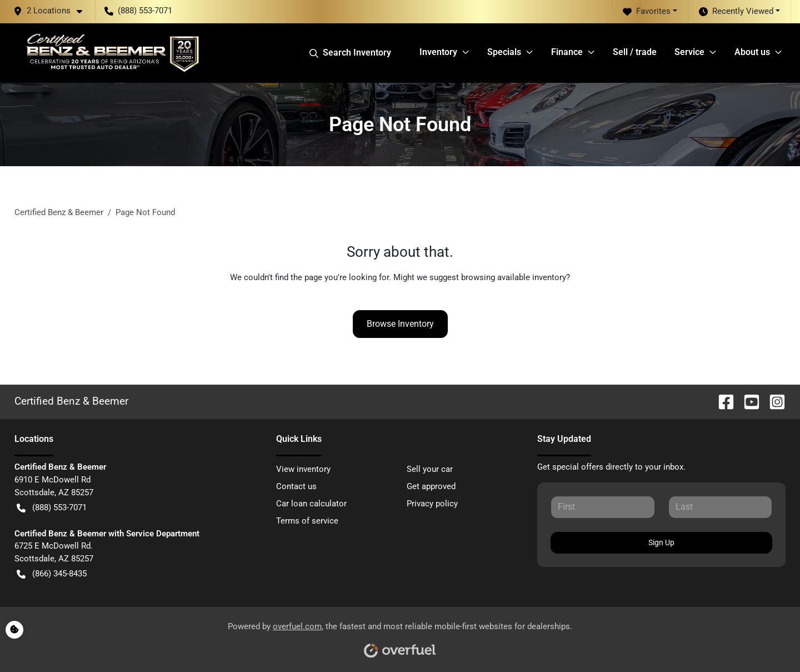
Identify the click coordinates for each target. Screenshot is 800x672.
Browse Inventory (400, 324)
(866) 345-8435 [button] (52, 574)
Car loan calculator (311, 504)
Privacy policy (432, 504)
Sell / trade (635, 52)
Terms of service (307, 521)
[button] (52, 11)
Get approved (431, 486)
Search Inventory (350, 53)
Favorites (647, 11)
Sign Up (661, 542)
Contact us (296, 486)
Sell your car (430, 469)
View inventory (303, 469)
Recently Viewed (736, 11)
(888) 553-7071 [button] (138, 11)
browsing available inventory (514, 277)
